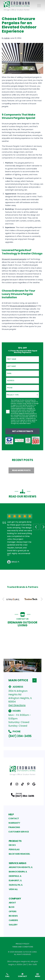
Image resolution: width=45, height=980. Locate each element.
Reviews (13, 916)
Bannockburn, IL (18, 872)
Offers (13, 911)
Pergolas (14, 849)
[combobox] (22, 395)
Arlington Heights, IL (21, 867)
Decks (12, 845)
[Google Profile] (34, 784)
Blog (12, 907)
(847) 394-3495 (20, 736)
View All (13, 889)
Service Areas (18, 863)
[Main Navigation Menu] (39, 6)
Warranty (14, 823)
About (12, 903)
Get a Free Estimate (23, 431)
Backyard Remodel (19, 854)
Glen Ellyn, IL (16, 885)
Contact (14, 818)
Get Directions (17, 705)
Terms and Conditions (23, 947)
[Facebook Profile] (11, 784)
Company (15, 899)
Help (11, 814)
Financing (14, 827)
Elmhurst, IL (15, 880)
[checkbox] (8, 412)
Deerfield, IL (15, 876)
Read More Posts (21, 470)
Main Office (22, 680)
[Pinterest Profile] (28, 784)
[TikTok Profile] (22, 784)
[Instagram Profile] (17, 784)
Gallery (13, 925)
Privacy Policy (22, 944)
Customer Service (19, 832)
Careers (13, 920)
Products (15, 841)
